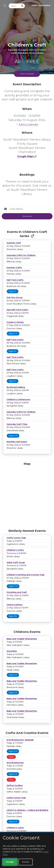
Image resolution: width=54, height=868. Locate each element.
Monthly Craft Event (17, 442)
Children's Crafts (15, 550)
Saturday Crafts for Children (21, 255)
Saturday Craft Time (17, 424)
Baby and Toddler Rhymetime (22, 639)
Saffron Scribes (15, 785)
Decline (26, 862)
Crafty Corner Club (16, 538)
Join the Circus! (15, 297)
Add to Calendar (27, 124)
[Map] (27, 495)
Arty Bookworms (15, 763)
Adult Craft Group (16, 562)
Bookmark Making (16, 387)
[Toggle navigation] (4, 6)
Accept (10, 862)
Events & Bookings (41, 5)
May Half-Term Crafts (17, 310)
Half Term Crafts (15, 280)
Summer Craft (14, 243)
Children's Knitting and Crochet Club (26, 575)
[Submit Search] (22, 6)
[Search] (14, 6)
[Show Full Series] (32, 236)
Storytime (12, 651)
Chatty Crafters (15, 605)
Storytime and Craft (17, 592)
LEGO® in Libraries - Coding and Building (27, 810)
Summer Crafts (14, 268)
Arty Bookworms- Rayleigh (20, 740)
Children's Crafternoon (18, 399)
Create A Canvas (15, 322)
